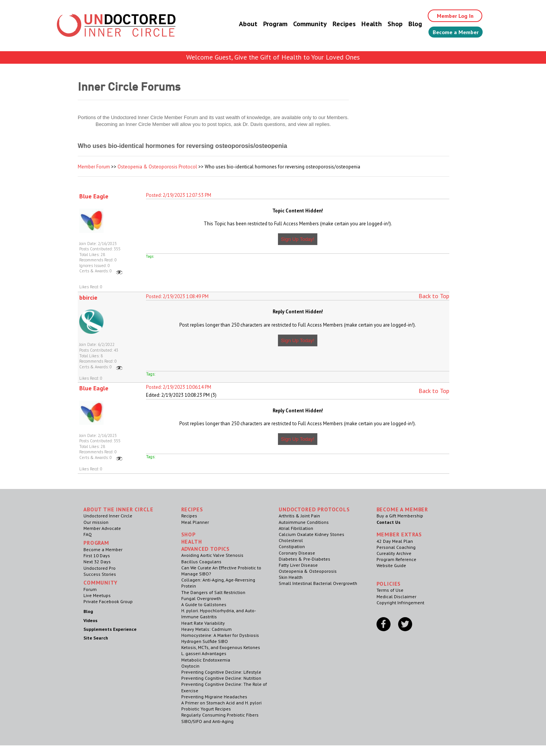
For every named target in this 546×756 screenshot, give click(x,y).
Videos (90, 620)
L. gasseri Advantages (204, 653)
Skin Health (291, 577)
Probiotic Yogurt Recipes (206, 709)
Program (267, 24)
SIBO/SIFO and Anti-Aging (207, 721)
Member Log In (450, 16)
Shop (387, 24)
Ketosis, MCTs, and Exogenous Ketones (221, 647)
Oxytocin (190, 666)
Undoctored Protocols (314, 509)
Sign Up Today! (298, 239)
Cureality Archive (394, 553)
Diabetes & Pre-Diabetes (304, 559)
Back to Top (434, 296)
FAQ (88, 534)
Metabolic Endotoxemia (206, 660)
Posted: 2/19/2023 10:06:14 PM (179, 387)
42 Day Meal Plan (395, 541)
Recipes (336, 24)
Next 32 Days (97, 562)
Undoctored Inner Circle (108, 516)
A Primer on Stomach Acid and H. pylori (221, 703)
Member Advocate (102, 528)
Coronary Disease (297, 553)
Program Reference (396, 559)
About (240, 24)
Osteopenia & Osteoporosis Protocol (157, 167)
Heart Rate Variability (203, 623)
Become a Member (451, 33)
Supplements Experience (110, 629)
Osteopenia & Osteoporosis (308, 571)
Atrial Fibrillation (296, 528)
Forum (90, 589)
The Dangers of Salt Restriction (213, 592)
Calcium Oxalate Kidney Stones (311, 534)
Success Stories (100, 574)
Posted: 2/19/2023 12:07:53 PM (179, 195)
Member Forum (94, 167)
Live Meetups (97, 595)
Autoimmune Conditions (304, 522)
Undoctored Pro (100, 568)
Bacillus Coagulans (201, 562)
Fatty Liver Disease (298, 565)
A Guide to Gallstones (204, 604)
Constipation (292, 546)
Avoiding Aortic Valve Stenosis (212, 555)
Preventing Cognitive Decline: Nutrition (221, 678)
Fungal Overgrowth (201, 598)
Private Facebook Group (108, 601)
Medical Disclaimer (396, 596)
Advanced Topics (206, 549)
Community (302, 24)
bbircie (88, 297)
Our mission (96, 522)
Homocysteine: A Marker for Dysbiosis (220, 635)
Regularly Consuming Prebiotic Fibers (220, 715)
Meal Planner (195, 522)
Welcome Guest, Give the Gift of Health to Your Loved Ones (273, 57)
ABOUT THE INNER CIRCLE (118, 509)
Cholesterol (291, 540)
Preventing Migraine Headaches (214, 697)
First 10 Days (97, 556)
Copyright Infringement (400, 603)
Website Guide (391, 565)
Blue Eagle (94, 196)
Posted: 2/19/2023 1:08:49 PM (177, 296)
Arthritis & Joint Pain (299, 516)
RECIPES (192, 509)
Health (363, 24)
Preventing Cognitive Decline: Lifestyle (221, 672)
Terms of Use (390, 590)
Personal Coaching (396, 547)
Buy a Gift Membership (400, 516)
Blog (407, 24)
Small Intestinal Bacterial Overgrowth (318, 583)
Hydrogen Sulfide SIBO (205, 641)
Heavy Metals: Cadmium (206, 629)
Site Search (96, 638)
